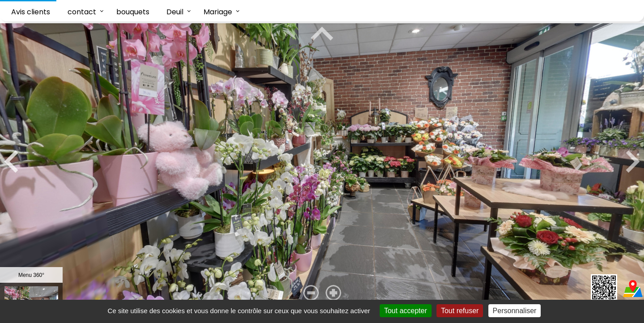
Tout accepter (406, 311)
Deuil (175, 12)
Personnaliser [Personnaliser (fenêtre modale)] (515, 311)
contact (82, 12)
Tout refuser (460, 311)
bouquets (133, 12)
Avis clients (31, 12)
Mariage (218, 12)
